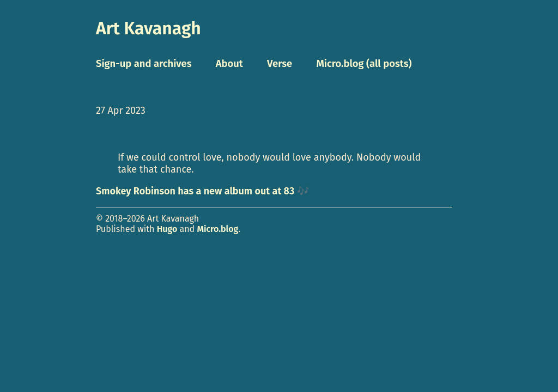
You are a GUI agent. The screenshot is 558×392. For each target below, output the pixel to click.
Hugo (167, 229)
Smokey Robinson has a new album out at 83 (195, 191)
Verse (280, 64)
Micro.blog (217, 229)
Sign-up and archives (144, 64)
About (229, 64)
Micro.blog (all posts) (364, 64)
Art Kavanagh (148, 28)
